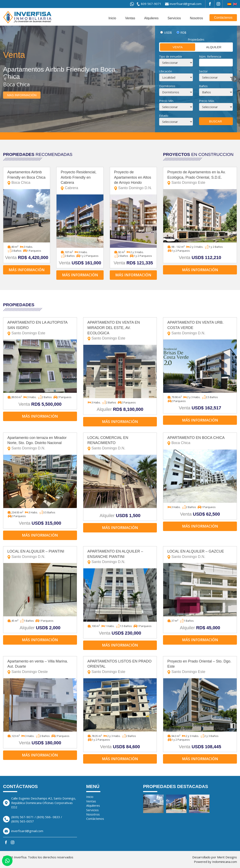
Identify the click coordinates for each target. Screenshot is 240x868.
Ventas (130, 18)
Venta (171, 47)
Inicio (112, 18)
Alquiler (209, 47)
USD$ (168, 33)
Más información (27, 270)
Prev (5, 79)
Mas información (22, 95)
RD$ (183, 33)
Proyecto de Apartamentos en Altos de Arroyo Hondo (133, 180)
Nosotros (196, 18)
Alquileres (151, 18)
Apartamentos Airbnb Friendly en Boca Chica (27, 178)
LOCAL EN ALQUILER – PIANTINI (40, 554)
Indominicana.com (225, 862)
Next (235, 79)
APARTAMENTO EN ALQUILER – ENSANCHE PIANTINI (120, 557)
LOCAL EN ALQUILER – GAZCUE (200, 554)
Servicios (174, 18)
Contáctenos (223, 18)
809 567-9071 (151, 4)
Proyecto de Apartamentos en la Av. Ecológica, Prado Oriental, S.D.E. (200, 178)
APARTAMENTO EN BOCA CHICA (200, 441)
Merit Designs (227, 857)
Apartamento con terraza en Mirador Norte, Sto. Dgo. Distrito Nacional (40, 443)
